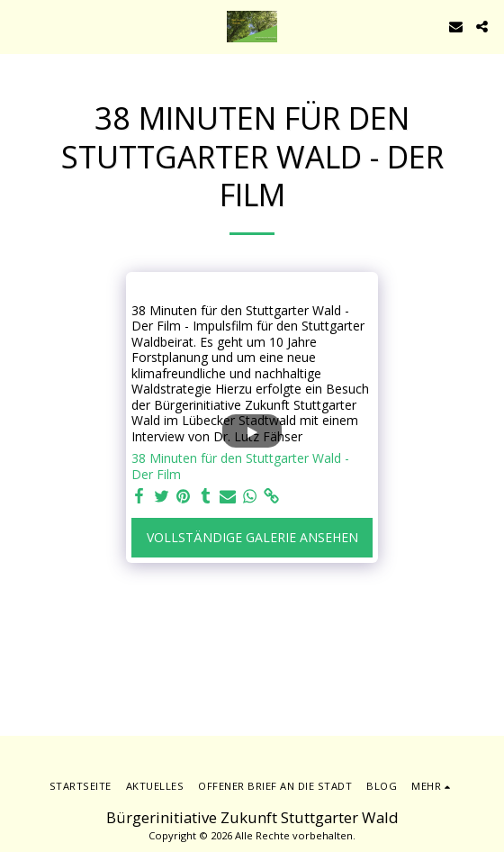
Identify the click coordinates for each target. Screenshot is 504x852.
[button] (20, 26)
